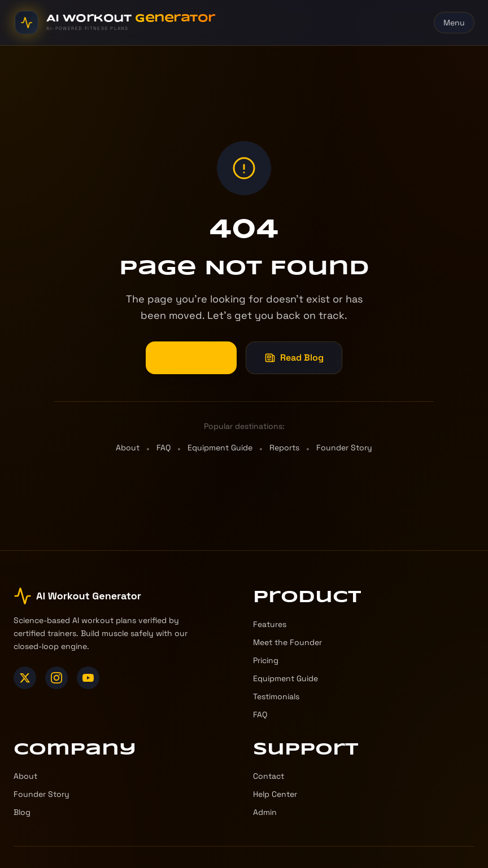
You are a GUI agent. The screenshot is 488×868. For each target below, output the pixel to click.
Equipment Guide (220, 448)
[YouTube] (88, 678)
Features (270, 624)
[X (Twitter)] (25, 678)
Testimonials (276, 696)
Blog (22, 812)
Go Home (191, 358)
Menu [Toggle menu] (454, 23)
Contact (269, 776)
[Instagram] (56, 678)
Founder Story (344, 448)
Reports (284, 448)
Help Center (275, 794)
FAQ (164, 448)
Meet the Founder (287, 642)
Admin (265, 812)
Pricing (266, 660)
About (128, 448)
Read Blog (294, 358)
